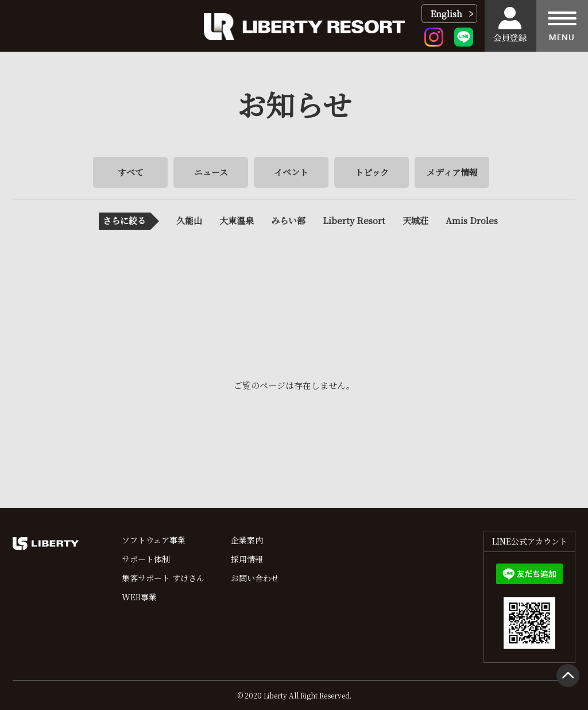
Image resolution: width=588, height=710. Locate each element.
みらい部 (288, 220)
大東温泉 (237, 220)
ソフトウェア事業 (154, 540)
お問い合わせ (255, 578)
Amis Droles (472, 220)
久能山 (189, 220)
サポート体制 (146, 559)
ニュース (211, 172)
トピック (372, 172)
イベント (291, 172)
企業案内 (247, 540)
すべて (131, 172)
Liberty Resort (354, 220)
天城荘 (415, 220)
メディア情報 (452, 172)
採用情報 (247, 559)
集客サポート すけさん (163, 578)
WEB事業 (139, 597)
